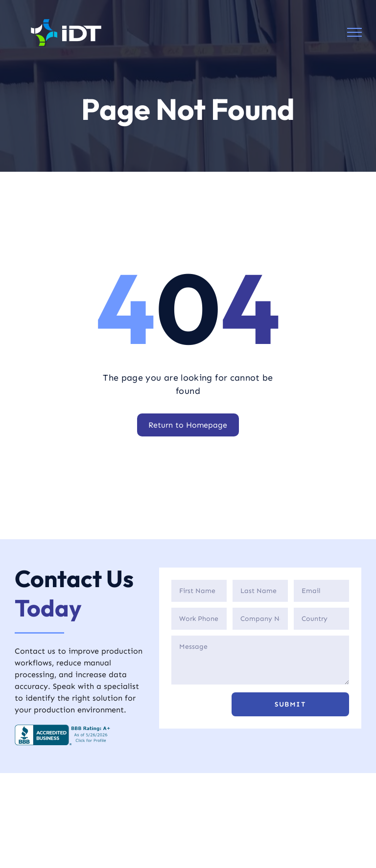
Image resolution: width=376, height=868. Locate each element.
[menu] (354, 32)
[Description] (260, 660)
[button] (290, 704)
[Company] (260, 619)
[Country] (321, 619)
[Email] (321, 591)
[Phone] (199, 619)
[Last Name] (260, 591)
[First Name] (199, 591)
